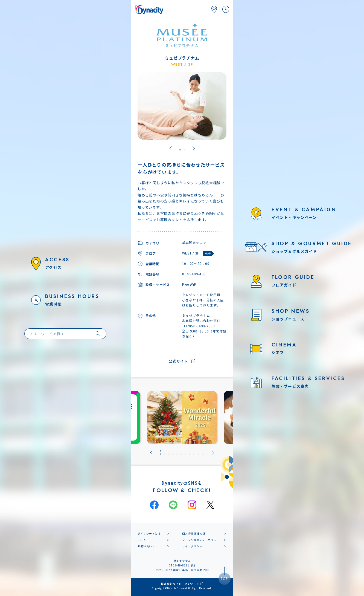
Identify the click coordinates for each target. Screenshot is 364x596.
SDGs (141, 540)
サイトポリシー (192, 546)
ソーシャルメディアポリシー (201, 540)
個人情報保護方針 (194, 533)
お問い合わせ (146, 546)
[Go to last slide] (171, 148)
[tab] (180, 148)
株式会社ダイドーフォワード (180, 584)
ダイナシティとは (149, 533)
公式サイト (178, 361)
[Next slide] (194, 148)
